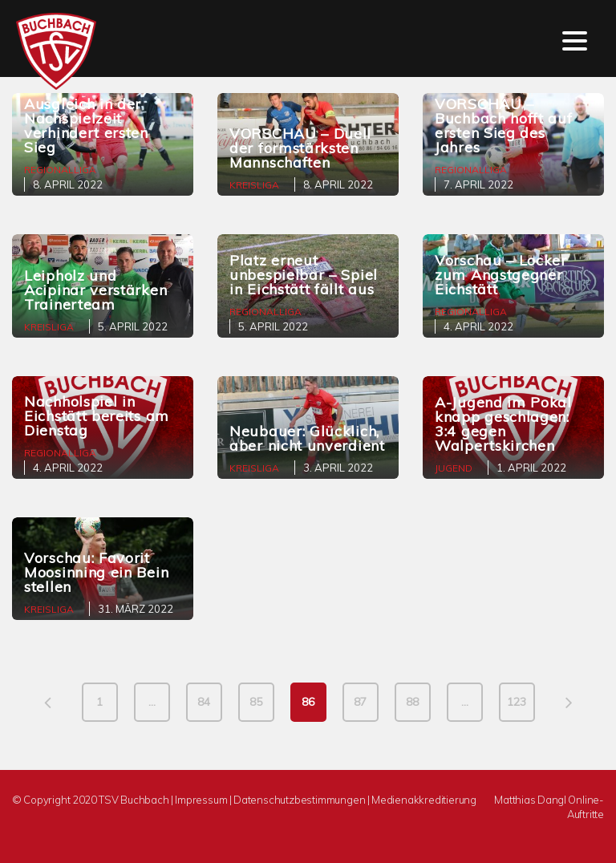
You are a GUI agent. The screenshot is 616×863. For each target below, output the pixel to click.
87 (360, 702)
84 (204, 702)
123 (517, 702)
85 (256, 702)
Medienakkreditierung (424, 800)
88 (412, 702)
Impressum (201, 800)
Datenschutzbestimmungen (299, 800)
